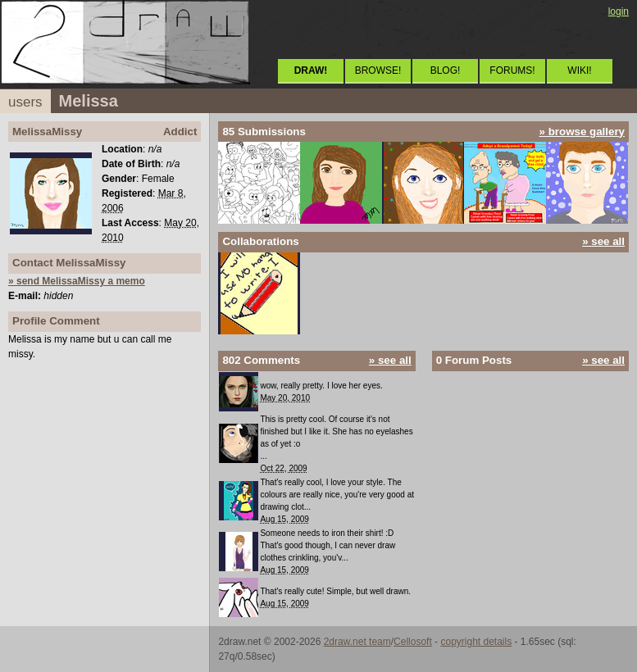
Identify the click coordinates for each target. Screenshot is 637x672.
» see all (603, 241)
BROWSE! (378, 70)
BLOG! (446, 70)
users (25, 102)
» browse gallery (582, 132)
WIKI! (579, 70)
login (619, 11)
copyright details (476, 642)
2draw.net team (357, 642)
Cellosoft (413, 642)
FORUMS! (512, 70)
